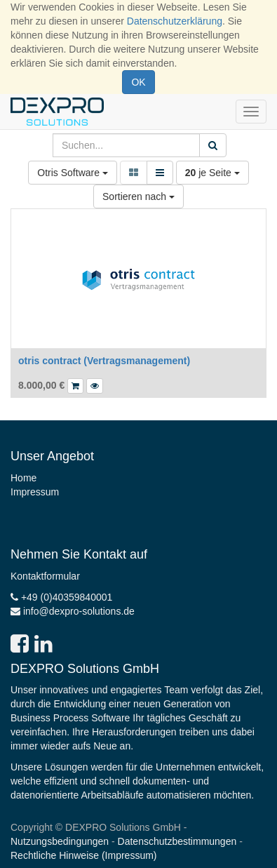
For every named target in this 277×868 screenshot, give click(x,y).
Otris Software (73, 173)
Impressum (35, 492)
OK (138, 82)
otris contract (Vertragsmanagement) (104, 361)
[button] (95, 386)
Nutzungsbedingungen (60, 841)
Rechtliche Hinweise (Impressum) (84, 855)
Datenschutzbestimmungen (177, 841)
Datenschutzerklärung (175, 21)
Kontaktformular (45, 576)
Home (23, 478)
